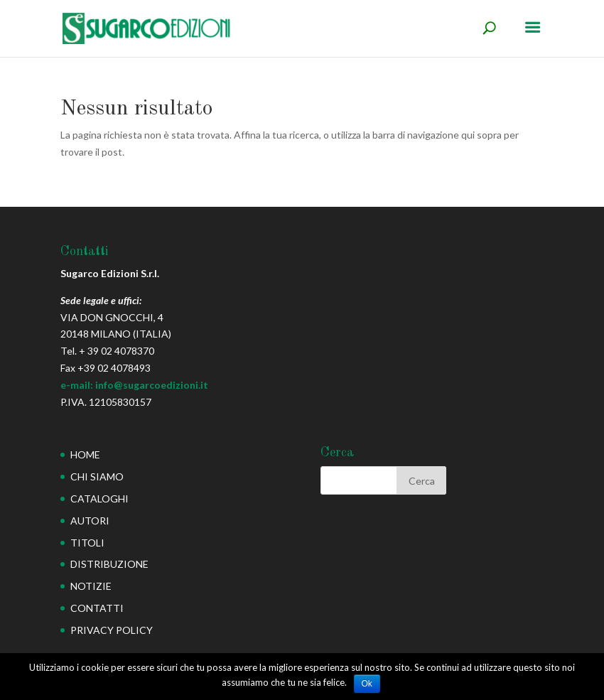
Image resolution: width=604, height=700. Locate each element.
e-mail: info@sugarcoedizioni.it (134, 385)
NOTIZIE (91, 586)
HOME (85, 454)
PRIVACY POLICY (112, 630)
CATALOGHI (99, 499)
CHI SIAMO (97, 476)
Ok (367, 684)
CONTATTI (97, 608)
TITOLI (87, 543)
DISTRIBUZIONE (109, 564)
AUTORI (90, 521)
